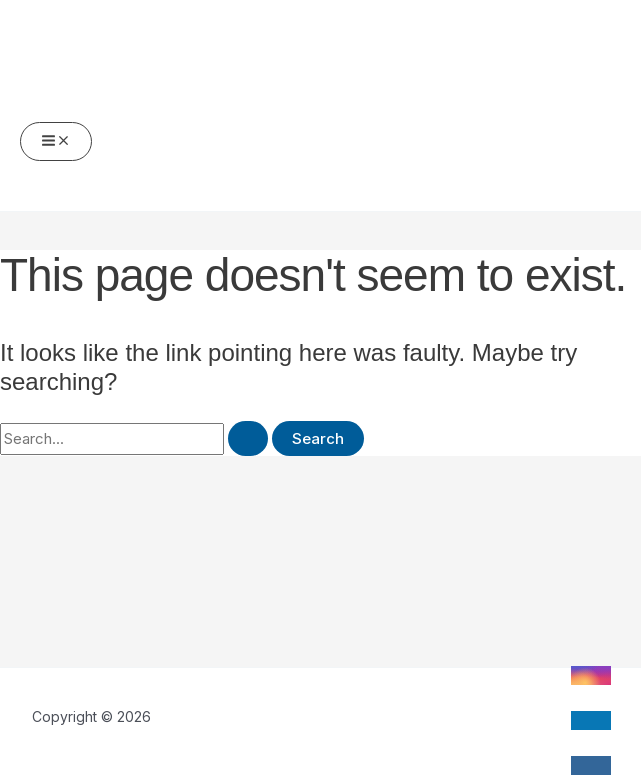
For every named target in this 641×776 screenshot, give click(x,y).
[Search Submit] (248, 438)
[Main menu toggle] (56, 141)
